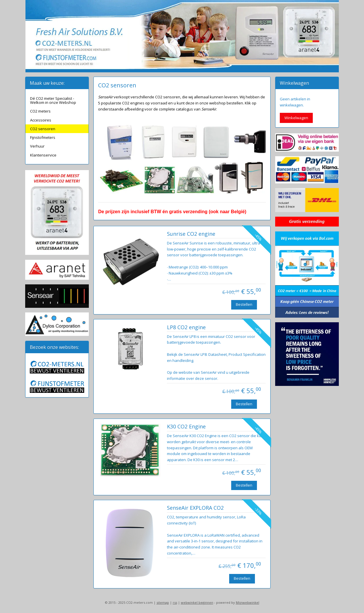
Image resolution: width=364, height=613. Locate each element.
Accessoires (41, 120)
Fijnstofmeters (43, 137)
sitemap (163, 602)
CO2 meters (40, 111)
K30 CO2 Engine (186, 427)
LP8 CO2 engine (186, 327)
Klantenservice (43, 155)
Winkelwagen (296, 118)
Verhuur (37, 146)
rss (175, 602)
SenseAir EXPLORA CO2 (195, 508)
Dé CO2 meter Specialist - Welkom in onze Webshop (53, 100)
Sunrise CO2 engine (191, 234)
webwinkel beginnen (197, 602)
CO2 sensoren (43, 129)
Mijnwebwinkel (248, 602)
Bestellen (244, 304)
